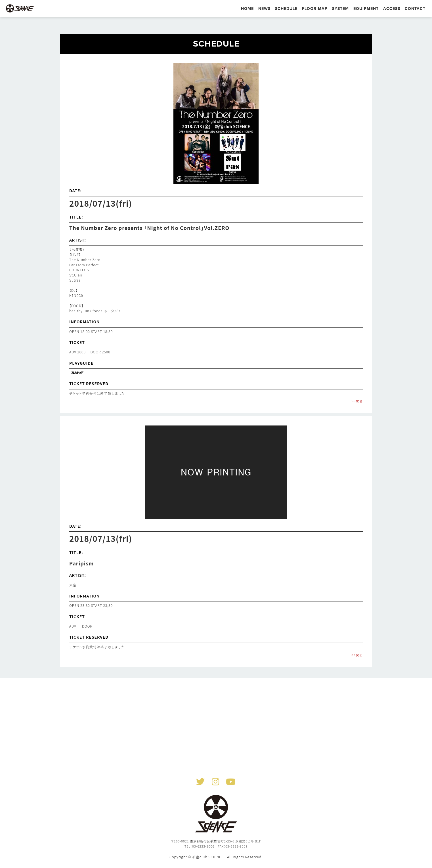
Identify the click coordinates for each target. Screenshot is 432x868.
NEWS (264, 9)
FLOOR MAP (315, 9)
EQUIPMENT (366, 9)
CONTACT (415, 9)
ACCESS (392, 9)
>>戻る (357, 401)
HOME (247, 9)
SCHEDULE (286, 9)
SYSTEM (340, 9)
